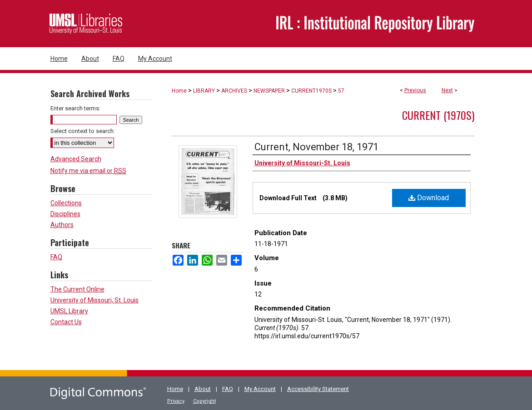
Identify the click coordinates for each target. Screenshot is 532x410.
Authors (62, 225)
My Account (260, 389)
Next (447, 90)
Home (179, 91)
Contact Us (66, 322)
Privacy (176, 401)
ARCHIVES (234, 91)
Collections (66, 203)
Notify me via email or (88, 171)
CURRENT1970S (311, 91)
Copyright (204, 401)
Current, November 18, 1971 (316, 147)
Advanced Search (76, 159)
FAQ (56, 257)
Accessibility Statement (318, 389)
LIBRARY (204, 91)
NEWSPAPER (269, 91)
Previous (415, 90)
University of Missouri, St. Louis (94, 300)
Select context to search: (83, 131)
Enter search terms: (75, 108)
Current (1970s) (438, 115)
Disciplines (65, 214)
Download (429, 198)
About (203, 389)
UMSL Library (69, 311)
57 (341, 91)
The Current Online (77, 289)
